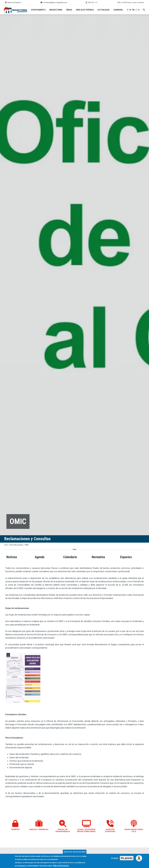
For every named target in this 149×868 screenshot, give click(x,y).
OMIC (27, 545)
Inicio (6, 545)
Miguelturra (56, 10)
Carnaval (118, 10)
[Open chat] (139, 858)
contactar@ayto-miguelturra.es (55, 3)
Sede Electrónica (85, 10)
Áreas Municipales (16, 545)
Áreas (69, 10)
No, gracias (127, 859)
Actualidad (104, 10)
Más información (61, 866)
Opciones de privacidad (74, 852)
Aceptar (115, 859)
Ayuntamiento (38, 10)
